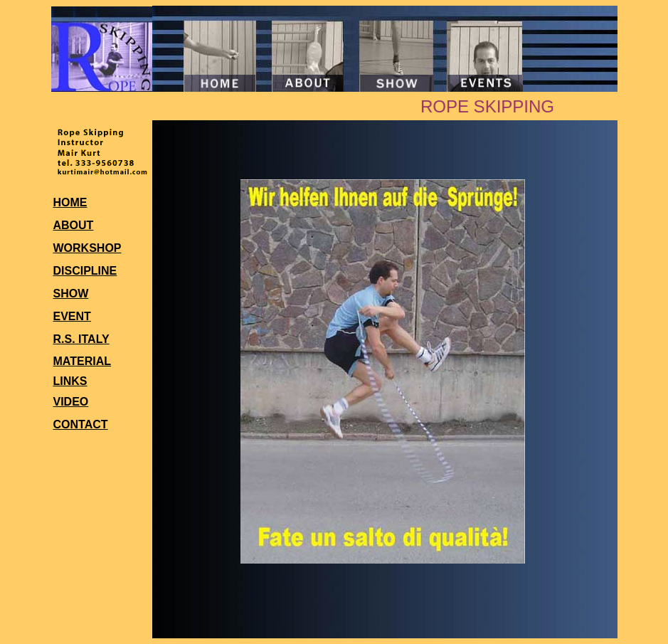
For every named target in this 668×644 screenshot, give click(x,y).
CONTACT (81, 424)
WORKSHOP (88, 248)
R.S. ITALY (81, 339)
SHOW (71, 294)
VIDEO (71, 402)
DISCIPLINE (85, 271)
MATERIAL (82, 361)
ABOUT (74, 225)
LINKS (70, 381)
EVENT (72, 316)
